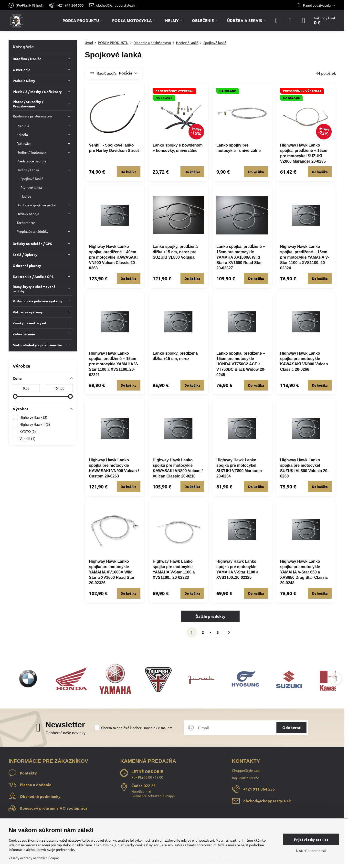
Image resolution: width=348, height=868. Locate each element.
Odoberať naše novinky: (66, 732)
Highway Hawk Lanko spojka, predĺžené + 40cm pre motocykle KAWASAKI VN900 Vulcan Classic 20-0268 (113, 257)
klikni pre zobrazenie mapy (153, 796)
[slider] (15, 396)
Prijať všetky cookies (311, 839)
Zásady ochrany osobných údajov (34, 858)
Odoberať (291, 727)
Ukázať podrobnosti (311, 850)
